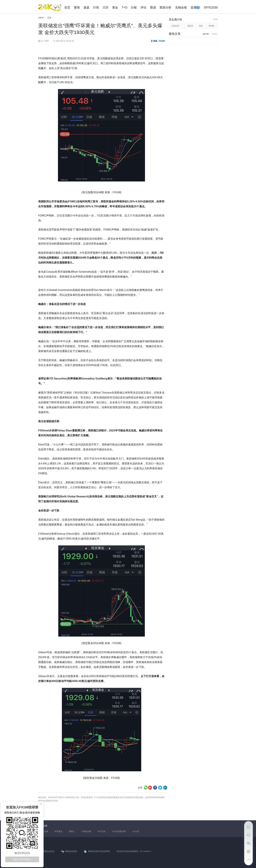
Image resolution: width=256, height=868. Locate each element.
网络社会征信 (48, 851)
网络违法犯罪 (71, 851)
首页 (67, 8)
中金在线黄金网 (119, 831)
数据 (153, 8)
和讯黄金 (58, 831)
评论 (144, 8)
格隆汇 (72, 831)
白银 (134, 8)
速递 (86, 8)
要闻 (77, 8)
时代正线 (102, 831)
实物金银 (181, 8)
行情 (96, 8)
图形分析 (166, 8)
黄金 (115, 8)
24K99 (41, 18)
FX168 (162, 41)
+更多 (215, 19)
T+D (124, 8)
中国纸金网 (86, 831)
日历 (105, 8)
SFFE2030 (211, 8)
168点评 (136, 831)
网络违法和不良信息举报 (99, 851)
